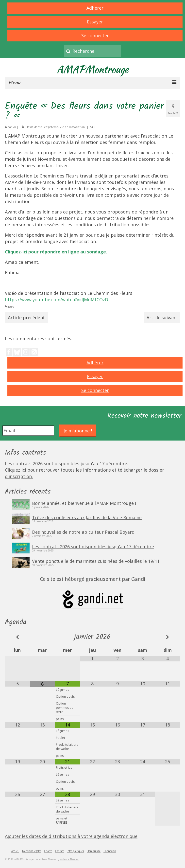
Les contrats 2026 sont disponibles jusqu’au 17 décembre (93, 546)
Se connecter (95, 35)
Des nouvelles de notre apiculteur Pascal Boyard (83, 532)
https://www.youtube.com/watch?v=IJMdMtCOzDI (57, 300)
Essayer (95, 22)
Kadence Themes (69, 859)
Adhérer (95, 8)
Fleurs (10, 307)
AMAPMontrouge (93, 69)
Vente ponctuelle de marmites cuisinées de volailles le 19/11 (96, 561)
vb (14, 127)
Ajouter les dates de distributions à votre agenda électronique (71, 836)
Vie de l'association (72, 127)
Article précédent (26, 318)
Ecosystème (50, 127)
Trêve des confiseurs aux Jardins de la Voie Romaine (87, 517)
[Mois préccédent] (17, 637)
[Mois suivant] (168, 637)
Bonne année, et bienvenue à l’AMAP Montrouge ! (84, 503)
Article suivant (162, 318)
